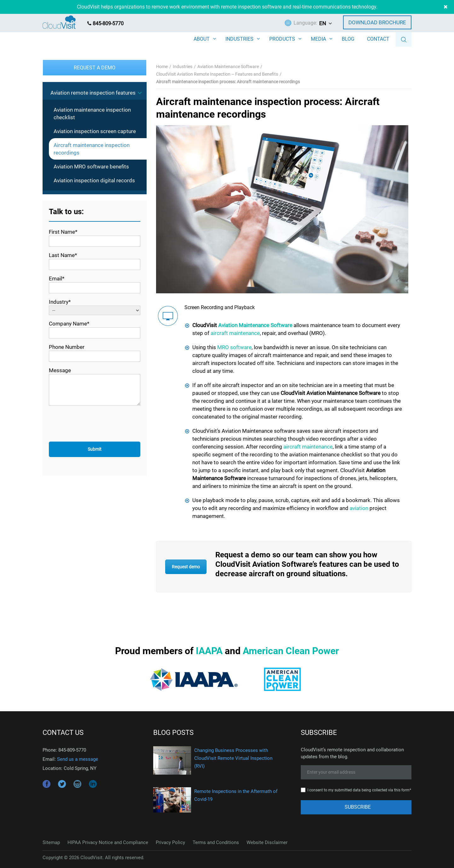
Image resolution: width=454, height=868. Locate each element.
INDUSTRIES (239, 39)
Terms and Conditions (216, 842)
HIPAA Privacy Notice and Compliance (108, 842)
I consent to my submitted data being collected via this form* (359, 790)
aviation (359, 508)
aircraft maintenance (235, 333)
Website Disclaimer (267, 842)
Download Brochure (377, 22)
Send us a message (78, 759)
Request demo (186, 567)
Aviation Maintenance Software (255, 325)
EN (323, 23)
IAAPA (209, 651)
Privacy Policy (170, 842)
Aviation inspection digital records (94, 180)
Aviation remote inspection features (93, 93)
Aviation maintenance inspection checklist (92, 114)
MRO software (234, 347)
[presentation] (97, 425)
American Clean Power (291, 651)
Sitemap (51, 842)
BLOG (348, 39)
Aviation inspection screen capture (95, 131)
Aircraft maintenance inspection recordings (92, 149)
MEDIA (318, 39)
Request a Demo (95, 68)
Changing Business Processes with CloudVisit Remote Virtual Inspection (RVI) (233, 758)
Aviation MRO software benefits (91, 167)
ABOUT (202, 39)
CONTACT (378, 39)
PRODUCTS (282, 39)
